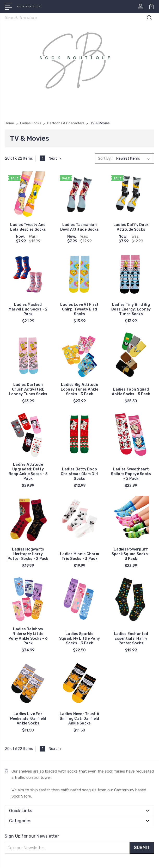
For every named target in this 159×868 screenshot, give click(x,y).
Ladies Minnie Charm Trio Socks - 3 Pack (79, 556)
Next (56, 158)
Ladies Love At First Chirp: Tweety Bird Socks (79, 309)
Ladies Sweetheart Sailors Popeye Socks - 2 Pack (131, 474)
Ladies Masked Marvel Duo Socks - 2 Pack (28, 309)
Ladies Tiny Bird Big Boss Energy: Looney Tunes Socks (131, 309)
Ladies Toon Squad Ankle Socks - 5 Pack (131, 392)
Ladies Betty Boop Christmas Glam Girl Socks (80, 474)
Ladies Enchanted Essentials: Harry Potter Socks (131, 639)
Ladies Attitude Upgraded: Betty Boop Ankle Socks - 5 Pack (28, 472)
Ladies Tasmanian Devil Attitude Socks (79, 227)
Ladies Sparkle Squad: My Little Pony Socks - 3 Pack (79, 639)
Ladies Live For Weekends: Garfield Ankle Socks (28, 719)
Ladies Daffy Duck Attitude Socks (131, 227)
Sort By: (105, 158)
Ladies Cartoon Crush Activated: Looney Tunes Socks (28, 389)
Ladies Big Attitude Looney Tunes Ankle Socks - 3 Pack (80, 389)
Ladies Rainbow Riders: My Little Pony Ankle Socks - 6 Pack (28, 636)
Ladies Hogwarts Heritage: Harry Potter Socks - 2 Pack (28, 554)
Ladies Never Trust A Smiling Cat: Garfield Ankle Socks (79, 719)
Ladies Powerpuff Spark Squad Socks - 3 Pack (131, 554)
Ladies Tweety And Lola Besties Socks (28, 227)
